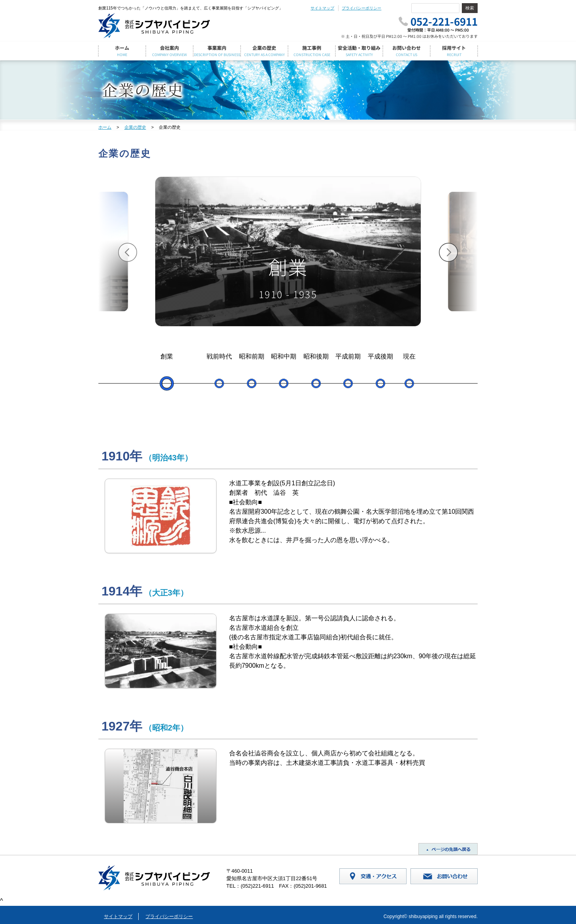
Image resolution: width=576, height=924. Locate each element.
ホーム (105, 127)
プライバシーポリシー (361, 8)
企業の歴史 (135, 127)
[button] (128, 252)
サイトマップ (322, 8)
